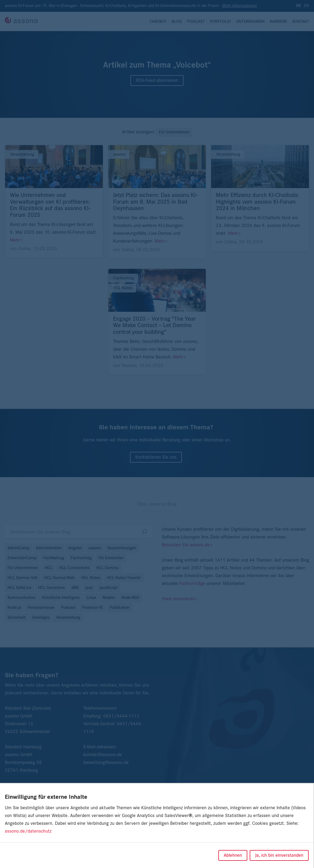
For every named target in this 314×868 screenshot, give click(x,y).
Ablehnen (233, 855)
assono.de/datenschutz (28, 831)
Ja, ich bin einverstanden (279, 855)
